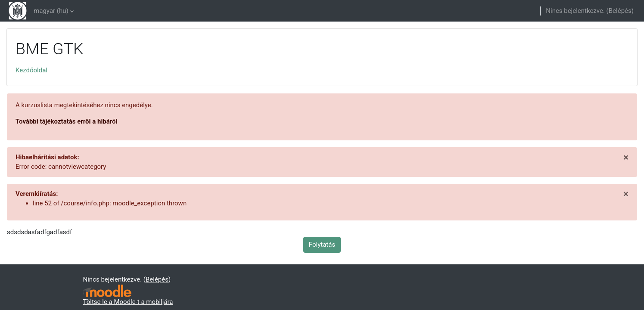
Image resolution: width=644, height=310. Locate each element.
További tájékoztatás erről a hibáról (67, 121)
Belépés (620, 11)
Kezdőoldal (31, 70)
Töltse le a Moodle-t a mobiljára (128, 302)
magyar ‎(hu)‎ (51, 11)
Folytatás (322, 245)
